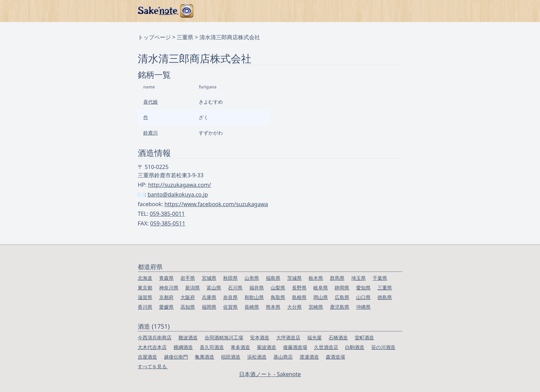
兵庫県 (209, 297)
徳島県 (385, 297)
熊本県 (273, 307)
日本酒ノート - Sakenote (270, 374)
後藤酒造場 (295, 347)
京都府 (166, 297)
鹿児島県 (340, 307)
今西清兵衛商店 (155, 337)
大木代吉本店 (152, 347)
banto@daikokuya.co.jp (178, 194)
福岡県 (209, 307)
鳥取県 (278, 297)
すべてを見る (153, 366)
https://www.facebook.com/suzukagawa (216, 204)
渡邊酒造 (309, 357)
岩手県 (188, 278)
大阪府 (188, 297)
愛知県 (363, 288)
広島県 (342, 297)
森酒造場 (335, 357)
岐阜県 (321, 288)
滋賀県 (145, 297)
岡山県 (321, 297)
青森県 (166, 278)
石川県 (235, 288)
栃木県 (316, 278)
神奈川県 (169, 288)
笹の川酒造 (383, 347)
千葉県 (380, 278)
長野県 (299, 288)
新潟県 (193, 288)
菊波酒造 (267, 347)
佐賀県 (230, 307)
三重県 (185, 37)
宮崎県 (316, 307)
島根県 (299, 297)
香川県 (145, 307)
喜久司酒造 (212, 347)
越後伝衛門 (176, 357)
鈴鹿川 (150, 133)
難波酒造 (188, 337)
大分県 (294, 307)
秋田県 (230, 278)
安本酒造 (260, 337)
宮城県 (209, 278)
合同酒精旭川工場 (224, 337)
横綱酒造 (183, 347)
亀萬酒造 (205, 357)
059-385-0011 (167, 214)
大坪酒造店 (288, 337)
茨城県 (294, 278)
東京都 (145, 288)
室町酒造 (364, 337)
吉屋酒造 (147, 357)
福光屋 (314, 337)
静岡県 (342, 288)
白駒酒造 (355, 347)
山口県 (363, 297)
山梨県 (278, 288)
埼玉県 (359, 278)
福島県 (273, 278)
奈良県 (230, 297)
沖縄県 (363, 307)
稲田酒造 (231, 357)
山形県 (252, 278)
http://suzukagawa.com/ (180, 185)
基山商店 (283, 357)
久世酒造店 (326, 347)
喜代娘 (150, 102)
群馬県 (337, 278)
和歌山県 (254, 297)
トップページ (154, 37)
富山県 (214, 288)
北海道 (145, 278)
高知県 (188, 307)
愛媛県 (166, 307)
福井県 (257, 288)
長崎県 (252, 307)
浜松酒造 (257, 357)
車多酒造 (240, 347)
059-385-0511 (168, 223)
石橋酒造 (338, 337)
